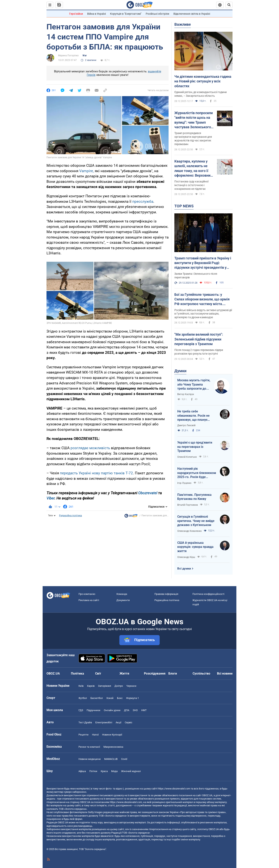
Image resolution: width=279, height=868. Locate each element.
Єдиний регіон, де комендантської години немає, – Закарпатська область (201, 94)
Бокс (120, 698)
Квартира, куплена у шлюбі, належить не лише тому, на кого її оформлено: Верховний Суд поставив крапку (193, 168)
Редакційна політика (71, 516)
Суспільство (201, 673)
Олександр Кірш (186, 557)
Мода (114, 771)
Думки (180, 371)
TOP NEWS (184, 206)
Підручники (93, 710)
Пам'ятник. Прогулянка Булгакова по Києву (194, 497)
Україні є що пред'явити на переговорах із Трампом (195, 447)
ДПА (127, 710)
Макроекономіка (113, 747)
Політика (77, 673)
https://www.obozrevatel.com (174, 789)
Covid (124, 759)
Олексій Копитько (187, 457)
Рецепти (84, 735)
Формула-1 (133, 698)
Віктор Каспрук (186, 394)
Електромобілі (104, 722)
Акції (118, 722)
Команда (122, 594)
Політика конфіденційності (208, 594)
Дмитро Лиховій (186, 425)
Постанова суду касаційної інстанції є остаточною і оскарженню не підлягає (191, 185)
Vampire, (87, 171)
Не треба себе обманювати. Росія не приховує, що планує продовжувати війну (193, 416)
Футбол (83, 698)
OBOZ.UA (207, 795)
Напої (95, 735)
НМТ (144, 710)
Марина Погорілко (68, 56)
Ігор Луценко (184, 483)
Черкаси (131, 686)
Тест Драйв (85, 722)
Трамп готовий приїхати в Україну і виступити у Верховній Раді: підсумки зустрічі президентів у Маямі (203, 263)
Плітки (93, 771)
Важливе (183, 24)
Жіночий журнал (131, 771)
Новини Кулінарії (112, 735)
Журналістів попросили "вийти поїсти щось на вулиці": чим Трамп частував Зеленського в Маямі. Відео (194, 120)
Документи (123, 600)
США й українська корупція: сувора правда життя (195, 547)
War (85, 56)
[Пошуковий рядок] (229, 5)
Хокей (110, 698)
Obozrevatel (148, 493)
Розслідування (155, 673)
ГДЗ (81, 710)
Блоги (173, 673)
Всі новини (225, 673)
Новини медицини (90, 759)
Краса (104, 771)
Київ (81, 686)
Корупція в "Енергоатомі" (126, 14)
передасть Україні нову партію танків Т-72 (96, 473)
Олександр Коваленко (189, 531)
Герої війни (76, 14)
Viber (50, 498)
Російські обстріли (157, 14)
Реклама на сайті (89, 600)
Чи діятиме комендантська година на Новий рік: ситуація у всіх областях (203, 81)
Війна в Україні (96, 14)
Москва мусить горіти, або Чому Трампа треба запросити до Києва (194, 385)
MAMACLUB (111, 759)
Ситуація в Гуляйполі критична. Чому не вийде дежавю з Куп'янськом (196, 521)
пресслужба (143, 201)
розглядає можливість (90, 448)
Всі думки (184, 569)
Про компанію (87, 594)
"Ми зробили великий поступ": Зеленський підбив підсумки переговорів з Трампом (199, 339)
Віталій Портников (188, 505)
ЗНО (135, 710)
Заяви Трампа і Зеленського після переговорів (196, 276)
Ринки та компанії (89, 747)
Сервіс (129, 722)
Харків (91, 686)
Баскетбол (97, 698)
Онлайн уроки (112, 710)
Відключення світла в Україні (192, 14)
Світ (98, 673)
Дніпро (119, 686)
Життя (124, 673)
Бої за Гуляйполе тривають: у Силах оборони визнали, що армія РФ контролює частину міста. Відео (202, 299)
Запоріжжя (105, 686)
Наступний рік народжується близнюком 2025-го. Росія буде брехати (197, 473)
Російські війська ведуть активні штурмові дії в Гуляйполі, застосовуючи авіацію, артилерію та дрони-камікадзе (203, 314)
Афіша (82, 771)
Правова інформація (166, 594)
